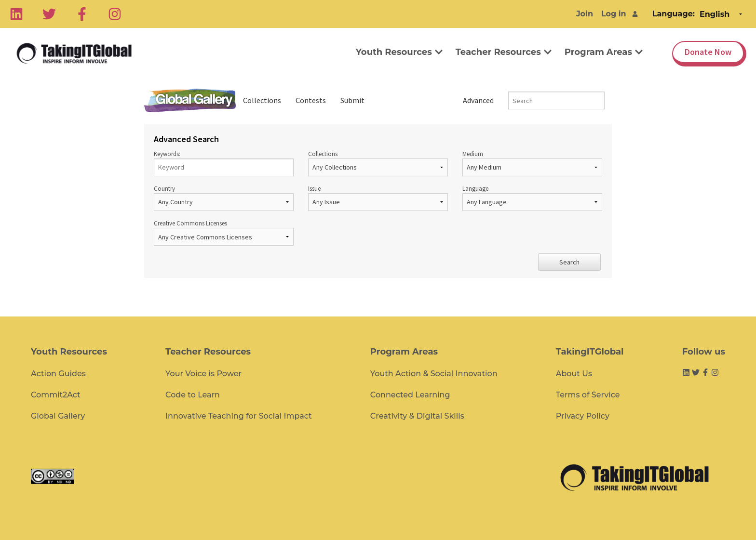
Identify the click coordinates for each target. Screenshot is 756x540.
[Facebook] (82, 14)
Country (224, 198)
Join (585, 14)
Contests (311, 100)
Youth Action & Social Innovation (434, 374)
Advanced (478, 100)
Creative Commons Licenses (224, 232)
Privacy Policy (583, 416)
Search (569, 262)
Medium (532, 163)
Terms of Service (588, 395)
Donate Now (708, 52)
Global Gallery (190, 100)
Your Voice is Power (203, 374)
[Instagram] (115, 14)
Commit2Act (56, 395)
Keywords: (224, 163)
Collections (262, 100)
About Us (574, 374)
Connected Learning (410, 395)
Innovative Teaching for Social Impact (239, 416)
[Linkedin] (16, 14)
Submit (352, 100)
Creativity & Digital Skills (417, 416)
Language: (674, 14)
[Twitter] (49, 14)
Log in (614, 14)
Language (532, 198)
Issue (378, 198)
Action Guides (58, 374)
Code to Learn (193, 395)
